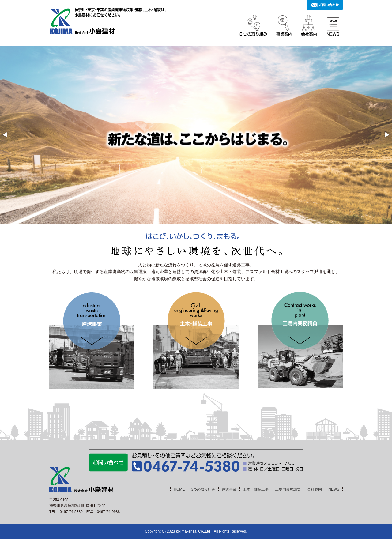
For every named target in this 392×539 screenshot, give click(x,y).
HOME (179, 489)
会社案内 (315, 489)
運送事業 (229, 489)
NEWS (334, 489)
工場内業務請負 (288, 489)
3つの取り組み (203, 489)
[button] (6, 135)
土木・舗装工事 (256, 489)
